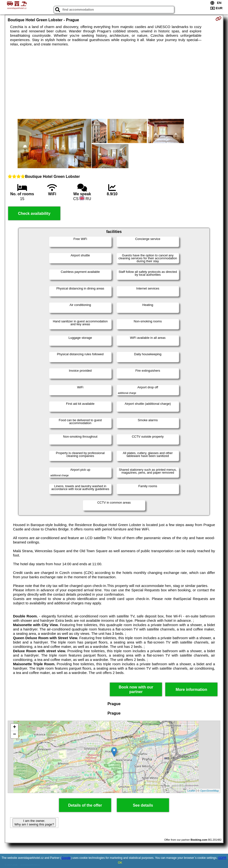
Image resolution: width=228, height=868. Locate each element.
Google (66, 858)
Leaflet (191, 791)
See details (143, 805)
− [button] (15, 735)
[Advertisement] (114, 83)
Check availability (34, 213)
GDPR (222, 858)
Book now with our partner (136, 689)
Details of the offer (85, 805)
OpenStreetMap (209, 791)
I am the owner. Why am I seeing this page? (34, 823)
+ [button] (15, 727)
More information (191, 690)
